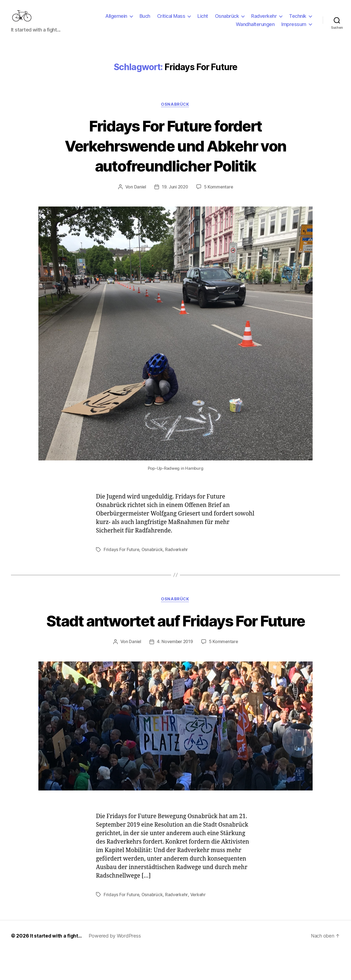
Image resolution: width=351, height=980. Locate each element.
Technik (298, 20)
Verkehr (199, 924)
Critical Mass (171, 20)
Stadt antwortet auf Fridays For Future (176, 639)
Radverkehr (264, 20)
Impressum (294, 28)
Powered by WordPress (116, 965)
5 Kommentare (219, 196)
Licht (203, 20)
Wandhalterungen (255, 28)
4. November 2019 (175, 670)
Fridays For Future (121, 558)
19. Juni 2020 (175, 196)
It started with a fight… (56, 965)
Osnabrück (227, 20)
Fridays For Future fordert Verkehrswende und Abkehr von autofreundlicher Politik (175, 154)
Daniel (139, 196)
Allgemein (116, 20)
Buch (145, 20)
